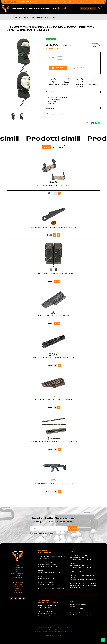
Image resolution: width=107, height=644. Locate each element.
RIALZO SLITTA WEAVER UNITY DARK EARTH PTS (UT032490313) (53, 400)
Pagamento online (18, 587)
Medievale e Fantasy (50, 8)
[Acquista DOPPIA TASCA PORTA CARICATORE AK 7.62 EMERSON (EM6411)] (55, 282)
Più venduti (58, 147)
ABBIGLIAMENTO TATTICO (27, 17)
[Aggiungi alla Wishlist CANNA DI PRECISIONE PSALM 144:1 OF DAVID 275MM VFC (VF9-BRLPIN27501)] (59, 449)
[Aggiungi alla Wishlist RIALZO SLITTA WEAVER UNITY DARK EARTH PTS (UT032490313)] (59, 407)
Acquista (58, 68)
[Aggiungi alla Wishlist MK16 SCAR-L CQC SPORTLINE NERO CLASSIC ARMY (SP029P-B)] (59, 491)
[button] (104, 2)
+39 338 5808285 (51, 614)
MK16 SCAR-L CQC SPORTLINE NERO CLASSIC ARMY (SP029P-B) (54, 484)
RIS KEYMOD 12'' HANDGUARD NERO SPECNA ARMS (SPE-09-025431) (53, 358)
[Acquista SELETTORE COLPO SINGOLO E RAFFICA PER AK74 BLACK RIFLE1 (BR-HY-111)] (55, 235)
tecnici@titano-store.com (46, 578)
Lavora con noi (18, 593)
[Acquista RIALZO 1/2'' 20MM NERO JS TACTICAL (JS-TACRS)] (55, 324)
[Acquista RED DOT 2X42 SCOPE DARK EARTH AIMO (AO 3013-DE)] (55, 193)
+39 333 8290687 (51, 564)
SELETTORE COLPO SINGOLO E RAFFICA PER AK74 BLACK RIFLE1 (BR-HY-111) (54, 227)
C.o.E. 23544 (54, 630)
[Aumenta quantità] (63, 58)
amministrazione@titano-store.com (83, 2)
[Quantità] (60, 58)
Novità (47, 147)
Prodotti (9, 17)
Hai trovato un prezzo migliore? (68, 45)
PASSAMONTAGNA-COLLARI (46, 17)
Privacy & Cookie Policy (47, 628)
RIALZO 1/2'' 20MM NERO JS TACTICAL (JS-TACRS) (54, 316)
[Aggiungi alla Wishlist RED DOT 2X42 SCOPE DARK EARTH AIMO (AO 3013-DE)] (59, 193)
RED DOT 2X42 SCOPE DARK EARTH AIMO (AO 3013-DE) (53, 185)
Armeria (32, 8)
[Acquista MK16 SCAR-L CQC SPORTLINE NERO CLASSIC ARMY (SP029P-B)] (55, 491)
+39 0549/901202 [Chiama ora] (63, 2)
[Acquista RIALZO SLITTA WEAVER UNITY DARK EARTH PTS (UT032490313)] (55, 407)
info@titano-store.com (50, 566)
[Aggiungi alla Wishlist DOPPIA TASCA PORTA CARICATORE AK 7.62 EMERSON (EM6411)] (59, 282)
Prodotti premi (18, 585)
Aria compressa (23, 8)
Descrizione (73, 92)
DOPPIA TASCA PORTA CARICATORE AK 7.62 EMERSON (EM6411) (53, 274)
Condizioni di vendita (18, 583)
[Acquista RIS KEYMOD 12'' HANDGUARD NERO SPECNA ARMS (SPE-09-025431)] (55, 365)
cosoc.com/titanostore (59, 588)
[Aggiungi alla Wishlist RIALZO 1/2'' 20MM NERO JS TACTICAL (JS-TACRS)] (59, 324)
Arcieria (39, 8)
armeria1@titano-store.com (52, 616)
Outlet (18, 576)
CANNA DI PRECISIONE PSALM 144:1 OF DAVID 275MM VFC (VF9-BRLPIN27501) (53, 442)
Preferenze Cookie (62, 628)
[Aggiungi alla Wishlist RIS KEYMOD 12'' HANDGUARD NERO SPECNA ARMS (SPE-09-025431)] (59, 365)
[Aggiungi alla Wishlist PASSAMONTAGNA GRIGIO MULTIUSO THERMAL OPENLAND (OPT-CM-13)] (78, 68)
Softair (13, 8)
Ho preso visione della (43, 533)
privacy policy (51, 533)
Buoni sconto (18, 578)
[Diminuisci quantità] (56, 58)
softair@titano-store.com (40, 2)
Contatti (18, 589)
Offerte (62, 8)
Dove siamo (18, 591)
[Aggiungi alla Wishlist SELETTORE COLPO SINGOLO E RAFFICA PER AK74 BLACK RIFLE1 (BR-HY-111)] (59, 235)
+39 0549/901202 (47, 562)
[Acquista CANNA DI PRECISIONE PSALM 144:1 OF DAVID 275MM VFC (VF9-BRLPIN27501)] (55, 449)
